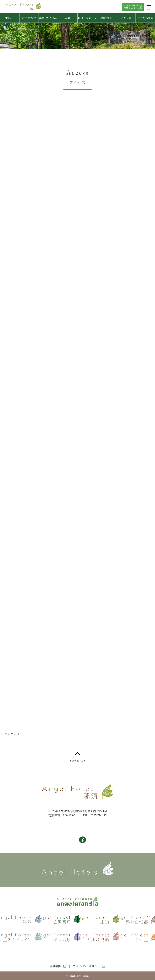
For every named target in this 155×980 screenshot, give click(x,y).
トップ (3, 734)
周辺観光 (106, 18)
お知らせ (10, 18)
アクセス (126, 18)
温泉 (68, 18)
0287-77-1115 (99, 815)
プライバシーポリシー (89, 966)
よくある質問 (145, 18)
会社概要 (58, 966)
